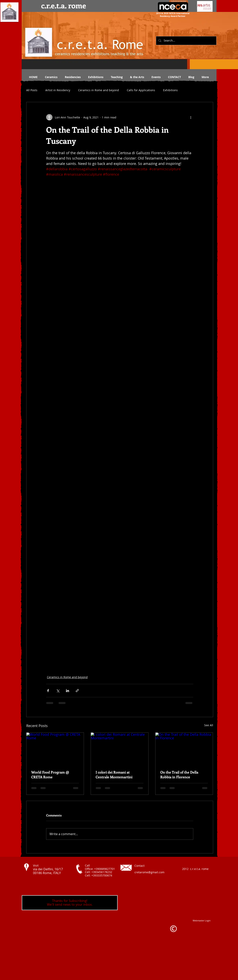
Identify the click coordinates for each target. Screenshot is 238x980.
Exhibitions (170, 90)
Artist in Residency (58, 90)
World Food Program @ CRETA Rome (50, 775)
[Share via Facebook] (48, 691)
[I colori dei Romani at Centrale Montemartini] (120, 749)
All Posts (32, 90)
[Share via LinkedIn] (68, 691)
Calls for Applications (141, 90)
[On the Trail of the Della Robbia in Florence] (184, 749)
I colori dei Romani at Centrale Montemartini (114, 775)
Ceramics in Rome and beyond (99, 90)
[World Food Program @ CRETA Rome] (55, 749)
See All (209, 725)
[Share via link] (77, 691)
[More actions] (191, 117)
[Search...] (186, 41)
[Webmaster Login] (202, 920)
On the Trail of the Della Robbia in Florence (179, 775)
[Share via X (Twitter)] (58, 691)
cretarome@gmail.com (149, 872)
